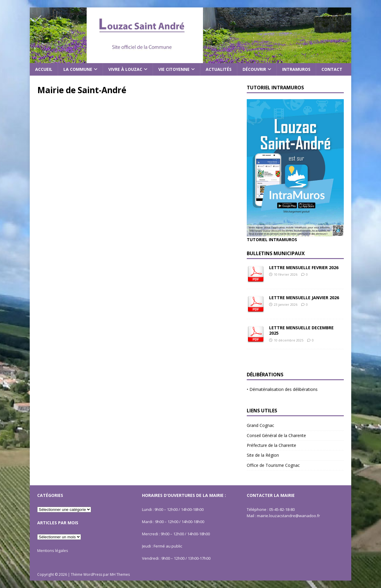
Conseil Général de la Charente (276, 435)
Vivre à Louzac (125, 69)
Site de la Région (263, 455)
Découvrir (254, 69)
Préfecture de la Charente (271, 445)
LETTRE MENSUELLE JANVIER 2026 (304, 298)
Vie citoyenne (174, 69)
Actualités (219, 69)
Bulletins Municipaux (276, 253)
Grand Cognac (260, 425)
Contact (332, 69)
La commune (78, 69)
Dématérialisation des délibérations (284, 389)
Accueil (44, 69)
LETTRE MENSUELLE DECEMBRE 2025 (301, 330)
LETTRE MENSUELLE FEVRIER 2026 (304, 268)
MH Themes (120, 574)
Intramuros (296, 69)
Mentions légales (53, 550)
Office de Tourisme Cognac (273, 465)
